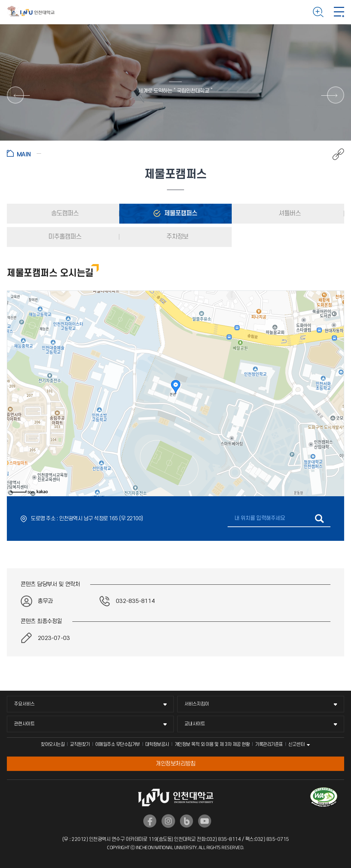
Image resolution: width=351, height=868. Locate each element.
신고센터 (296, 744)
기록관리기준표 (269, 744)
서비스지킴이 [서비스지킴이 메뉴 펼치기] (197, 704)
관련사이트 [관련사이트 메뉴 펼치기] (24, 724)
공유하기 (335, 154)
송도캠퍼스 (64, 213)
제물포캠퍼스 (180, 213)
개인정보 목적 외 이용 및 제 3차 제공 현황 (212, 744)
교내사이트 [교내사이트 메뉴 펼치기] (195, 724)
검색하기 (318, 12)
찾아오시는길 (53, 744)
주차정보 (177, 237)
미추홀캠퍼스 (64, 237)
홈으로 (24, 153)
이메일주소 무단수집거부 (118, 744)
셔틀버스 (289, 213)
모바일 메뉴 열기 (339, 12)
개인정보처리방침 (175, 764)
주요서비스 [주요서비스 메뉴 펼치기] (24, 704)
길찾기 (319, 519)
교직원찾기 (80, 744)
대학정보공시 (157, 744)
